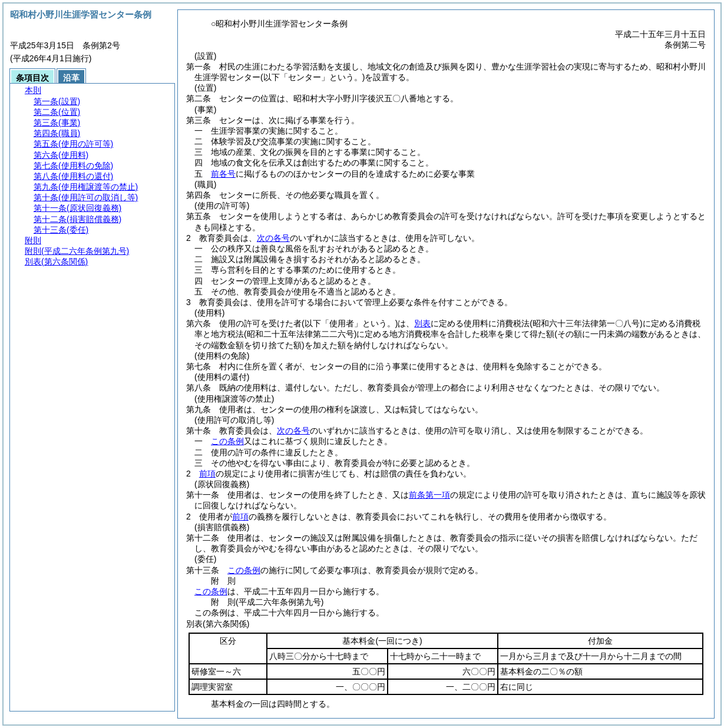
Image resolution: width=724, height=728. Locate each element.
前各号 (223, 174)
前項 (207, 474)
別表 (422, 323)
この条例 (227, 441)
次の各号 (273, 238)
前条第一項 (429, 495)
